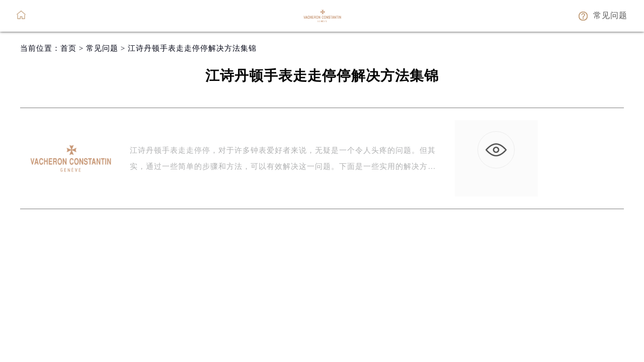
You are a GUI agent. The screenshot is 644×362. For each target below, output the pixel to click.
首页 (68, 48)
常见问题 (102, 48)
